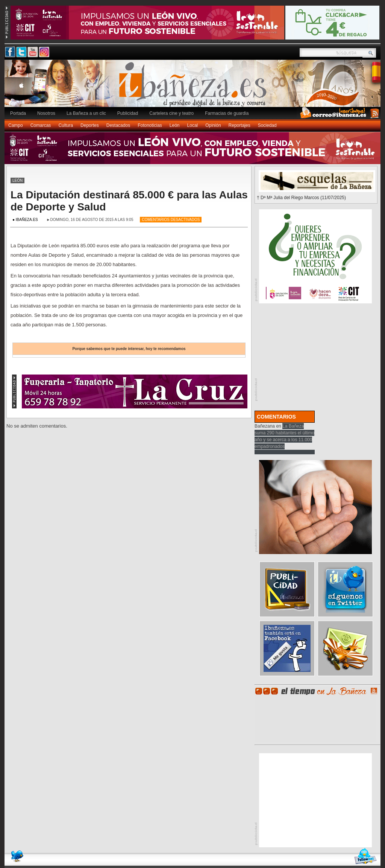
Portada (18, 113)
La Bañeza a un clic (86, 113)
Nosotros (46, 113)
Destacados (118, 125)
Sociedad (267, 125)
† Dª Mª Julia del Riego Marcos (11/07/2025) (301, 198)
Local (193, 125)
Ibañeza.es (194, 87)
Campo (16, 125)
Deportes (90, 125)
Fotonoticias (150, 125)
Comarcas (41, 125)
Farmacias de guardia (227, 113)
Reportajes (239, 125)
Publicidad (128, 113)
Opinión (213, 125)
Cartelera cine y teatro (171, 113)
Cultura (66, 125)
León (175, 125)
